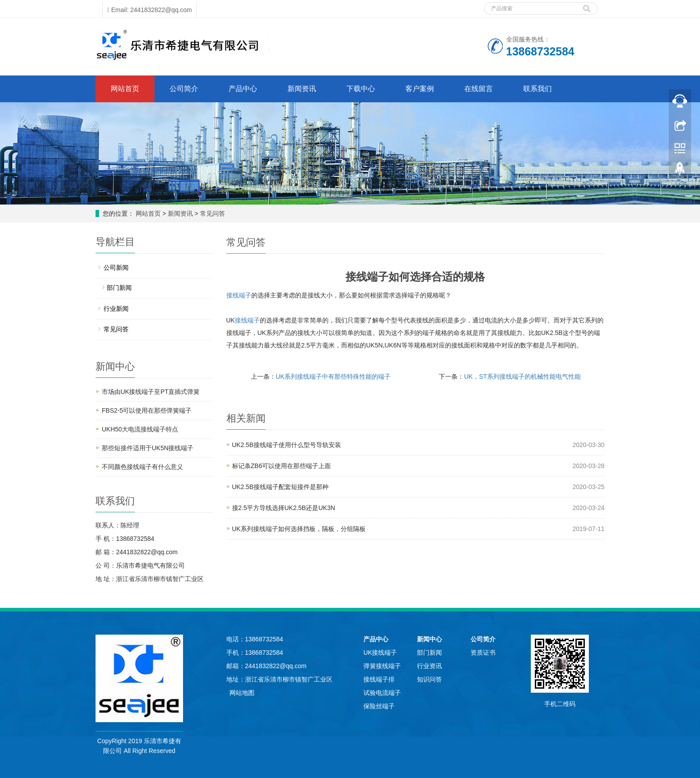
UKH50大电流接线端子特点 (140, 429)
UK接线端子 (380, 653)
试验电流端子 (382, 693)
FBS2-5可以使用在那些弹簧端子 (147, 410)
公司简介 (184, 89)
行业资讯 (429, 666)
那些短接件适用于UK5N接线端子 (148, 448)
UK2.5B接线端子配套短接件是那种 (280, 487)
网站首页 (125, 89)
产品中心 (243, 89)
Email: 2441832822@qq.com (150, 10)
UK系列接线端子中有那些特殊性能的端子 (333, 376)
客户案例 (420, 89)
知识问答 (429, 679)
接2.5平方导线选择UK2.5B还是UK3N (284, 508)
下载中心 (361, 89)
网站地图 (242, 693)
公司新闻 (116, 268)
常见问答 (212, 213)
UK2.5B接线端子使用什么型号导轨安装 (287, 445)
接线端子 (239, 295)
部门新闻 (119, 288)
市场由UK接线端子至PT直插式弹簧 (151, 392)
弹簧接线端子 (382, 666)
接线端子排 (379, 679)
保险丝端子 (379, 706)
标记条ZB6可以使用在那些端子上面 (282, 466)
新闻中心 (429, 639)
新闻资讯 (302, 89)
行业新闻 (116, 309)
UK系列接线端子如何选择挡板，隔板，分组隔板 (299, 529)
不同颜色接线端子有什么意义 (142, 467)
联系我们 (537, 89)
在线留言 (479, 89)
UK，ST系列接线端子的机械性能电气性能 (522, 376)
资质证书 (483, 653)
